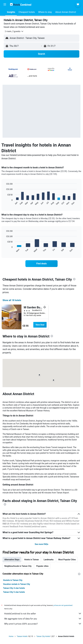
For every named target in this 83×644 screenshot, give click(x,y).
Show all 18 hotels (12, 300)
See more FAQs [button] (41, 544)
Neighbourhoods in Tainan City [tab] (18, 566)
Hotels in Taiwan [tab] (32, 560)
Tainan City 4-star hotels (14, 588)
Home (11, 636)
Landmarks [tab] (49, 560)
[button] (5, 4)
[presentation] (74, 279)
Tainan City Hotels (43, 636)
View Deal (40, 325)
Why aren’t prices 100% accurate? (43, 624)
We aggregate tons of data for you (43, 619)
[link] (41, 264)
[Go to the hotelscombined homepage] (21, 4)
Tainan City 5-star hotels (14, 592)
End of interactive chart (5, 203)
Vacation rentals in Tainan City (17, 584)
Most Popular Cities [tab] (67, 560)
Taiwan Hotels (22, 636)
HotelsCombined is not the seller (43, 614)
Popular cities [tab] (42, 566)
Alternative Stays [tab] (12, 560)
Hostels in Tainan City (13, 580)
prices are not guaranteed (63, 605)
